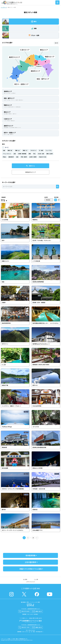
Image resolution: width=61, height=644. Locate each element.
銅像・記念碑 (50, 154)
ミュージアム (49, 150)
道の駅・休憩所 (33, 157)
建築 (30, 154)
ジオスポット (33, 150)
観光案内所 (11, 157)
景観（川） (25, 150)
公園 (15, 154)
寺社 (34, 154)
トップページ (4, 7)
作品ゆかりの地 (43, 157)
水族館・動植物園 (22, 154)
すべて (7, 147)
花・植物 (41, 150)
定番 (4, 150)
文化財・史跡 (41, 154)
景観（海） (10, 150)
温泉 (17, 157)
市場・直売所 (24, 157)
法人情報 (25, 579)
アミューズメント (7, 154)
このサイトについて (31, 582)
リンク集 (36, 579)
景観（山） (18, 150)
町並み (5, 157)
